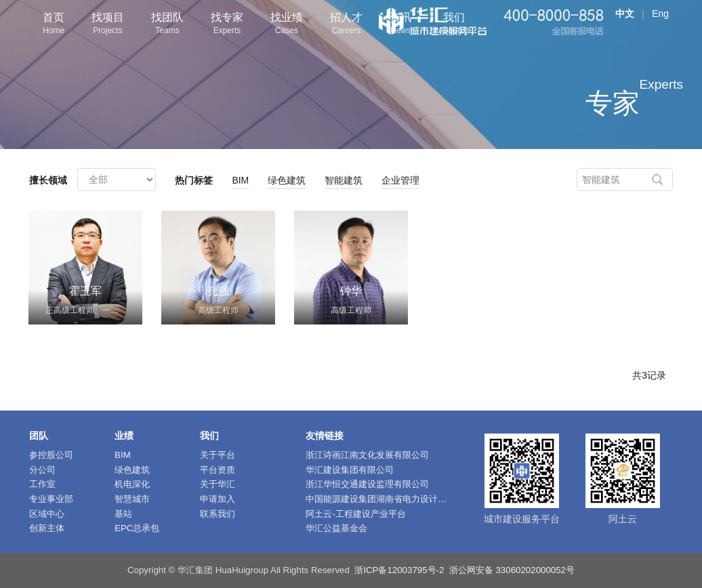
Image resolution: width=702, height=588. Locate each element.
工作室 (42, 484)
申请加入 (218, 499)
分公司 (42, 470)
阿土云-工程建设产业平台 (355, 514)
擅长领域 (48, 180)
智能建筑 (344, 180)
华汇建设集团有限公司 (350, 470)
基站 (123, 514)
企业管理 (400, 180)
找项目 (108, 25)
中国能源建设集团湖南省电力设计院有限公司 (394, 499)
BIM (240, 180)
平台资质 (218, 470)
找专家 (227, 25)
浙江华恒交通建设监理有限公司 (367, 484)
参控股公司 (51, 455)
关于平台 (218, 455)
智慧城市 (132, 499)
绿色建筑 (287, 180)
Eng (660, 14)
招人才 (346, 25)
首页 (54, 25)
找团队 (167, 25)
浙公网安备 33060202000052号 (512, 570)
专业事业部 (51, 499)
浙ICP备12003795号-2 (399, 570)
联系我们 (218, 514)
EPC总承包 (137, 528)
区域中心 (47, 514)
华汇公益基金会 (336, 528)
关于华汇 (218, 484)
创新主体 (47, 528)
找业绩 (287, 25)
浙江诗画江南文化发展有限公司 (367, 455)
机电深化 (132, 484)
